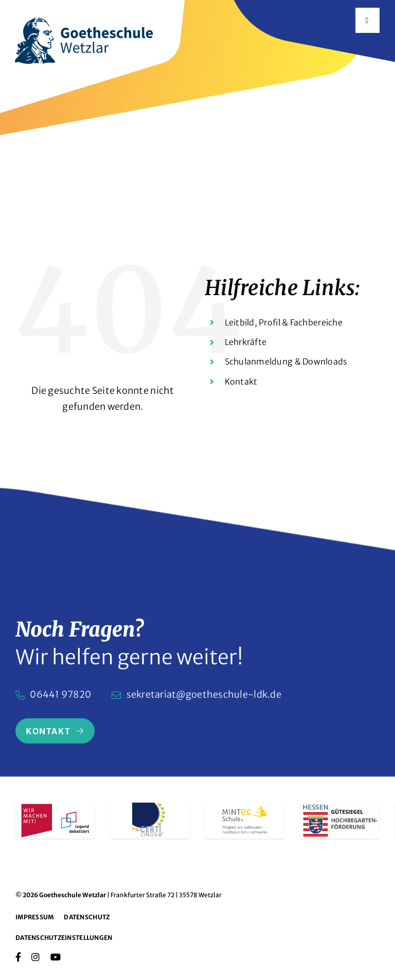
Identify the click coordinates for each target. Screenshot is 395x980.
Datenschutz (87, 917)
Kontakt (241, 382)
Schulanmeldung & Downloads (286, 361)
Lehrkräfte (246, 342)
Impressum (34, 917)
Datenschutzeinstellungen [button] (64, 938)
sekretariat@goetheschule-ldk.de (204, 694)
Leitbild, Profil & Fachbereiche (284, 322)
